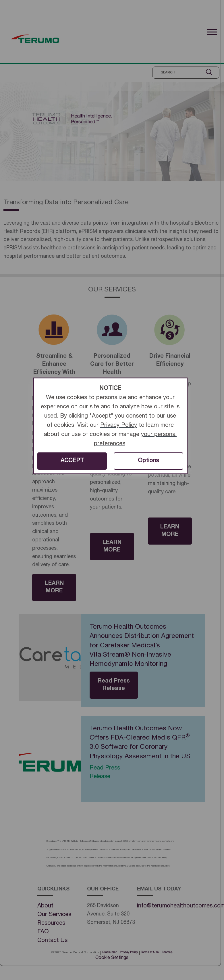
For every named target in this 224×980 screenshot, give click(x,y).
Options (148, 461)
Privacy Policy (119, 426)
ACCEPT (72, 461)
